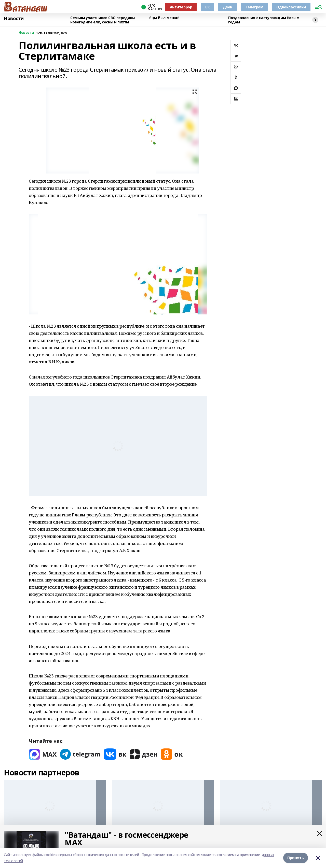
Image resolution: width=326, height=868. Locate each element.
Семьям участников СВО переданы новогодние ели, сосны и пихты (103, 20)
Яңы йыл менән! (164, 18)
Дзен (227, 7)
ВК (207, 7)
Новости (14, 19)
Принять (296, 858)
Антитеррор (181, 7)
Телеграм (254, 7)
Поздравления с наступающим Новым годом (264, 20)
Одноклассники (291, 7)
